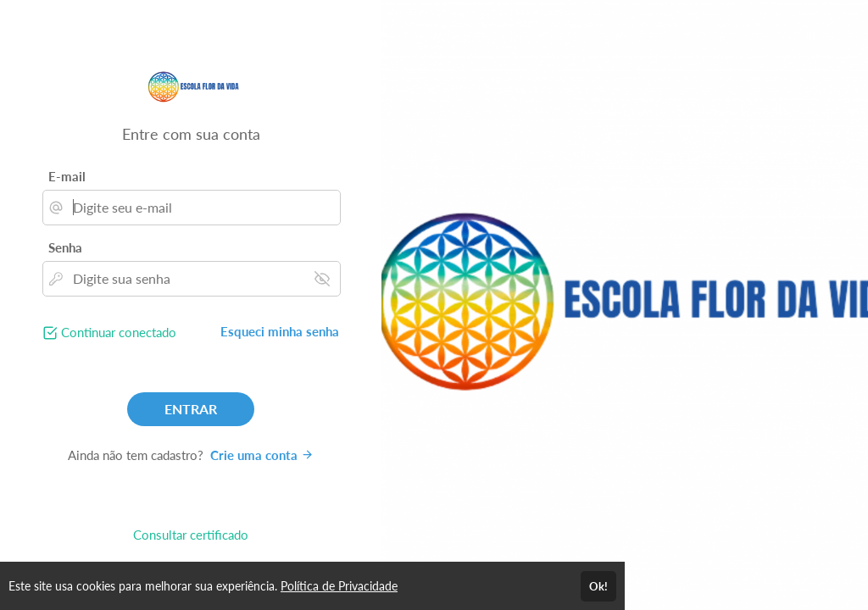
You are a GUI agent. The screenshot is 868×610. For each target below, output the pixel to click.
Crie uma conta (262, 455)
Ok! (598, 586)
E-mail (67, 176)
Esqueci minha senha (280, 331)
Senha (65, 247)
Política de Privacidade (339, 586)
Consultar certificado (191, 535)
